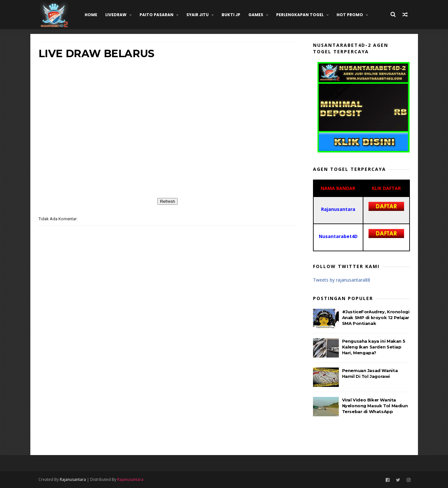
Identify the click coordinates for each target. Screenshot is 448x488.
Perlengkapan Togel (300, 15)
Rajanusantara (73, 479)
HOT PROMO (350, 15)
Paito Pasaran (156, 15)
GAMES (256, 15)
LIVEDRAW (116, 15)
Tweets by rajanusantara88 (342, 280)
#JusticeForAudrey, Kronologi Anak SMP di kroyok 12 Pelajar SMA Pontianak (376, 317)
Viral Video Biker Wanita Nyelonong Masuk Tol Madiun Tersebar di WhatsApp (375, 406)
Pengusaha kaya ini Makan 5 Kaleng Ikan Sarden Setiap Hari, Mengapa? (374, 347)
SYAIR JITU (198, 15)
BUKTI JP (231, 15)
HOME (91, 15)
